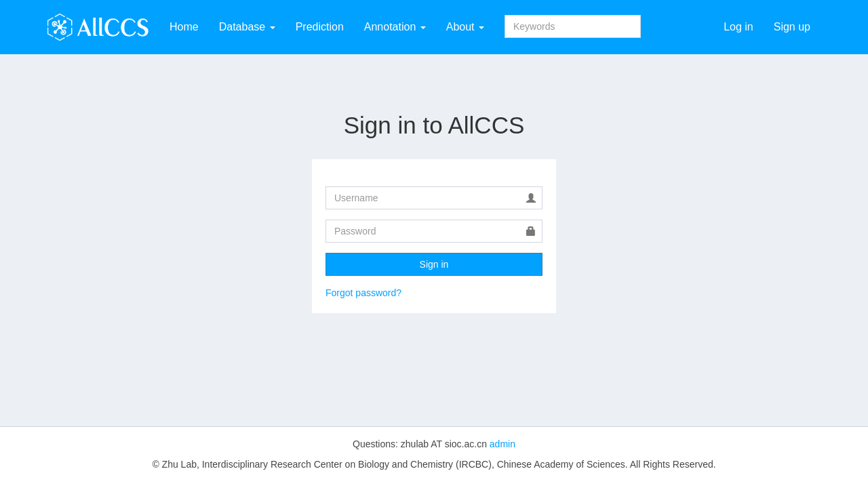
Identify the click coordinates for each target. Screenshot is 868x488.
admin (502, 444)
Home (184, 27)
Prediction (320, 27)
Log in (738, 27)
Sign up (792, 27)
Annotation (395, 27)
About (465, 27)
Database (247, 27)
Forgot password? (363, 293)
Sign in (434, 264)
